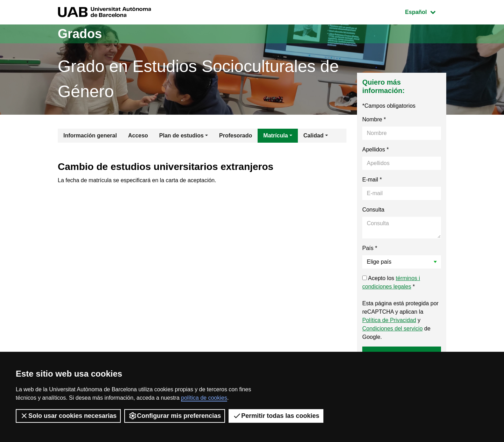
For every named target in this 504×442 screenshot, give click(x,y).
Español (425, 11)
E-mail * (372, 180)
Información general (90, 136)
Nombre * (374, 119)
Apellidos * (376, 149)
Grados (80, 34)
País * (370, 248)
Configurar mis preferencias (175, 416)
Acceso (138, 136)
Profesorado (236, 136)
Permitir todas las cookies (276, 416)
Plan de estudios (181, 136)
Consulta (373, 210)
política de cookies (204, 398)
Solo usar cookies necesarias (68, 416)
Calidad (314, 136)
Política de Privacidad (389, 320)
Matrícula (275, 136)
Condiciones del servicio (393, 329)
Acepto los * (391, 282)
